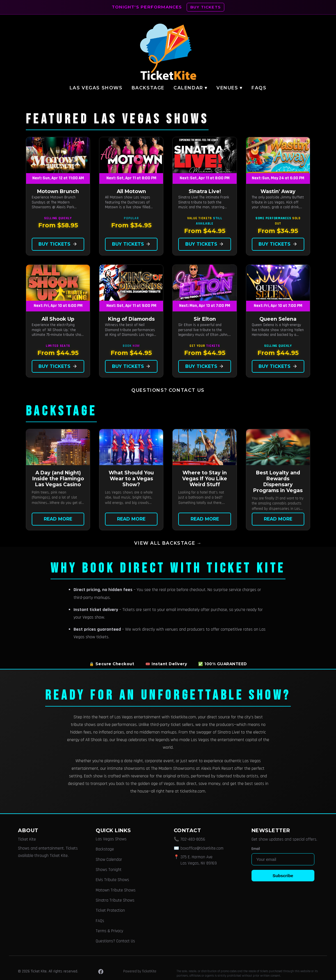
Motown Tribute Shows (116, 890)
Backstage (148, 88)
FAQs (259, 88)
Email (256, 849)
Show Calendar (109, 860)
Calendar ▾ (190, 88)
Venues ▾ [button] (229, 88)
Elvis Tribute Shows (112, 880)
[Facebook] (101, 972)
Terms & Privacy (109, 931)
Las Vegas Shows (96, 88)
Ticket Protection (110, 910)
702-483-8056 (193, 839)
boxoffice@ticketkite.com (202, 848)
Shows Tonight (109, 870)
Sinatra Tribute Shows (115, 900)
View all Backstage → (168, 543)
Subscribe (283, 876)
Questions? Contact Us (168, 390)
